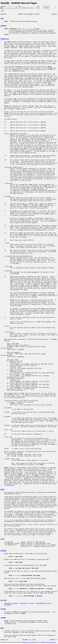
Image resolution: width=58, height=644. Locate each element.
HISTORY (3, 609)
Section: (20, 6)
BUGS (2, 628)
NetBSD (25, 642)
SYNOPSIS (4, 26)
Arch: (39, 6)
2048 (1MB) (38, 148)
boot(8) (15, 603)
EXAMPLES (4, 551)
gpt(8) (17, 102)
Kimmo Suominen (32, 642)
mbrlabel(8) (16, 70)
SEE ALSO (4, 600)
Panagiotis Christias (51, 642)
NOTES (2, 490)
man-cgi (43, 642)
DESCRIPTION (5, 39)
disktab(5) (35, 272)
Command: (3, 6)
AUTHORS (3, 618)
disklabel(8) (24, 603)
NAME (2, 19)
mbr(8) (36, 164)
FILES (2, 539)
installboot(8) (9, 485)
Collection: (47, 6)
